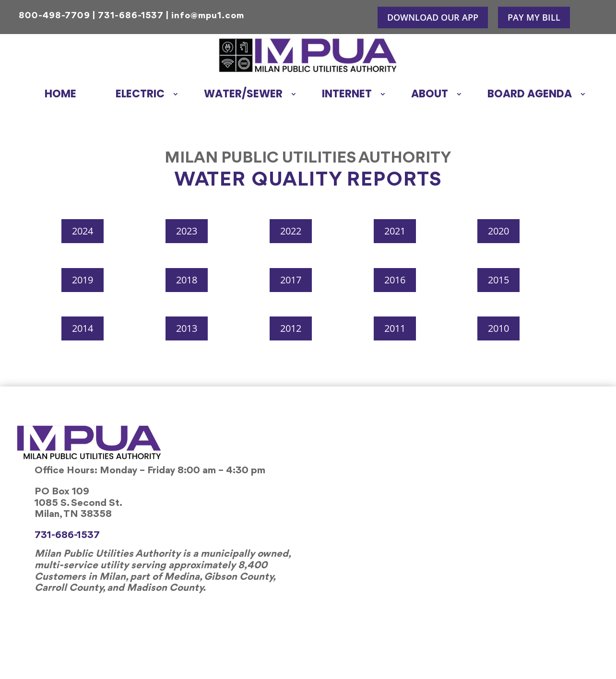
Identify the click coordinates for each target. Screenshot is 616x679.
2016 (395, 280)
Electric (140, 94)
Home (60, 94)
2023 (187, 231)
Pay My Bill (534, 17)
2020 (498, 231)
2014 (83, 328)
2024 (83, 231)
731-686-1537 (131, 16)
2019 (83, 280)
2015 (498, 280)
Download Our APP (433, 17)
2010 (498, 328)
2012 (291, 328)
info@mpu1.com (208, 16)
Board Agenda (530, 94)
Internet (347, 94)
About (430, 94)
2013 (187, 328)
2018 (187, 280)
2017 (291, 280)
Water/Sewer (243, 94)
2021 (395, 231)
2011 (395, 328)
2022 (291, 231)
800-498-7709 (54, 16)
